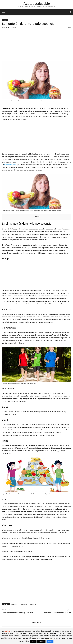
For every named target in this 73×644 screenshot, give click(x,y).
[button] (3, 12)
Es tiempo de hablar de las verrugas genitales (17, 613)
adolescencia (15, 604)
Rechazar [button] (42, 641)
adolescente (24, 604)
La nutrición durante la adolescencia (28, 24)
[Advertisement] (36, 45)
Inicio (4, 17)
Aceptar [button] (50, 641)
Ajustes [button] (33, 641)
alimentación (33, 604)
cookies (7, 631)
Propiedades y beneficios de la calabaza (57, 613)
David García (6, 27)
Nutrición (10, 17)
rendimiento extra (10, 165)
